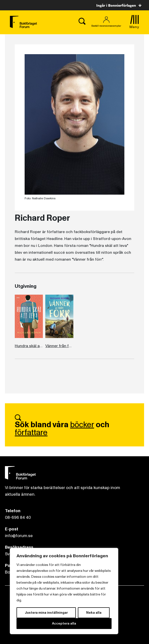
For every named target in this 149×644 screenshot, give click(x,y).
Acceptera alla (64, 623)
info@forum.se (19, 536)
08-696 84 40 (18, 517)
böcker (82, 425)
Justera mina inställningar (46, 613)
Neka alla (94, 613)
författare (31, 433)
